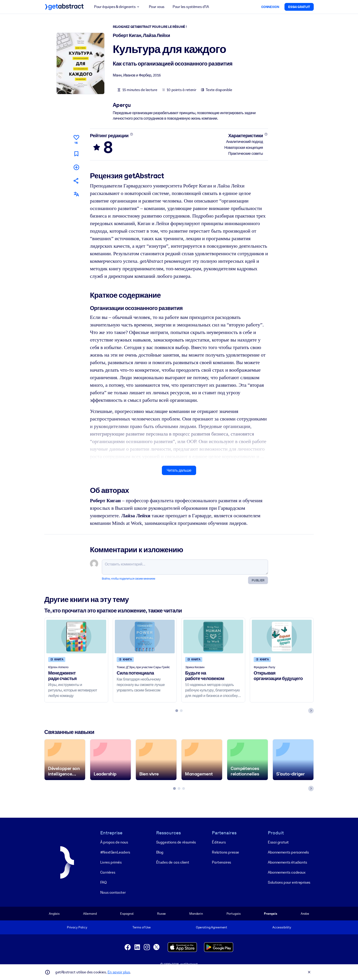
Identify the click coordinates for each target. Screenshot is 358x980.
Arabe (305, 913)
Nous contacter (113, 892)
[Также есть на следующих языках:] (76, 194)
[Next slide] (311, 711)
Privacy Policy (77, 927)
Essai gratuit (278, 842)
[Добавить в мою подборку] (76, 167)
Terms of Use (142, 927)
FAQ (103, 882)
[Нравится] (76, 139)
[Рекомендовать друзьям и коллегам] (76, 181)
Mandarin (196, 913)
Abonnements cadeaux (287, 872)
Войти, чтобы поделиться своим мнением (128, 579)
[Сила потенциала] (145, 637)
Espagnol (127, 913)
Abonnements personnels (288, 852)
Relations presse (225, 852)
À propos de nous (114, 842)
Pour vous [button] (157, 7)
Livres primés (111, 862)
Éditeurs (219, 842)
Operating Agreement (212, 927)
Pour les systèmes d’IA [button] (191, 7)
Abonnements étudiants (287, 862)
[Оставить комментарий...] (185, 567)
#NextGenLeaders (115, 852)
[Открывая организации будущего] (282, 637)
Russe (161, 913)
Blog (160, 852)
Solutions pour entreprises (289, 882)
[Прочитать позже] (76, 154)
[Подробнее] (131, 134)
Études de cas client (173, 862)
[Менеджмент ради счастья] (76, 637)
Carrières (108, 872)
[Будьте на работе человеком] (213, 637)
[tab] (177, 711)
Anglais (54, 913)
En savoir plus (119, 972)
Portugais (234, 913)
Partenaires (221, 862)
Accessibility (282, 927)
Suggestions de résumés (176, 842)
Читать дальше (179, 470)
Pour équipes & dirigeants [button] (117, 7)
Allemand (90, 913)
